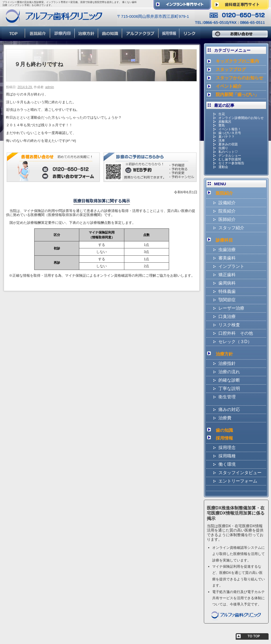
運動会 (223, 167)
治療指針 (227, 363)
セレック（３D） (235, 342)
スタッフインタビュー (240, 473)
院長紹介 (227, 211)
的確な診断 (229, 380)
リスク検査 (229, 325)
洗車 (222, 141)
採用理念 (227, 448)
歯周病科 (227, 283)
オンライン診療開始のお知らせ (241, 118)
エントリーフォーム (238, 481)
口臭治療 (227, 316)
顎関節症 (227, 300)
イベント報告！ (230, 129)
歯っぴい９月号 (230, 133)
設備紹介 (227, 203)
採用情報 (224, 438)
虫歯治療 (227, 250)
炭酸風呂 (225, 122)
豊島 (222, 125)
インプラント (231, 266)
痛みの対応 (229, 410)
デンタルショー (230, 156)
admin (49, 87)
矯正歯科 (227, 275)
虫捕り (223, 148)
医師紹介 (227, 219)
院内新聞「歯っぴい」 (237, 95)
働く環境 (227, 464)
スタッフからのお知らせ (239, 78)
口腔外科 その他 (236, 333)
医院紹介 (224, 193)
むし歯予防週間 (230, 159)
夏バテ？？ (227, 137)
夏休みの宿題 (228, 144)
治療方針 (224, 354)
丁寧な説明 (229, 388)
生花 (222, 114)
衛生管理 (227, 397)
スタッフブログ (231, 69)
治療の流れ (229, 372)
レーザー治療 (231, 308)
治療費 (225, 418)
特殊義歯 (227, 291)
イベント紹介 (229, 86)
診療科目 (224, 240)
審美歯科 (227, 258)
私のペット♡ (228, 152)
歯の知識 (224, 430)
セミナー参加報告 (231, 163)
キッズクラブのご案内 (237, 61)
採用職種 (227, 456)
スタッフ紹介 (231, 228)
